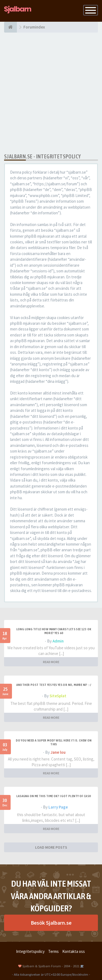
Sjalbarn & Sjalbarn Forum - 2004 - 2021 (51, 966)
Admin (58, 641)
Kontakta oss (74, 951)
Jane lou (58, 752)
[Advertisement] (51, 93)
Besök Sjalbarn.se (51, 923)
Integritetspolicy (30, 951)
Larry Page (58, 807)
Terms (53, 951)
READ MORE (51, 662)
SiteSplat (58, 696)
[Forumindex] (10, 27)
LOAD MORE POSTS (51, 847)
